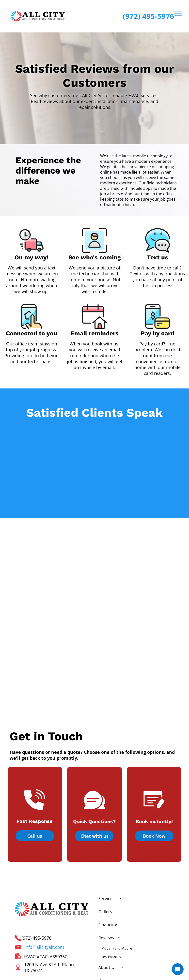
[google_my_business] (19, 924)
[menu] (178, 14)
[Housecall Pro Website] (108, 974)
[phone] (47, 924)
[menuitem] (137, 813)
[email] (33, 924)
